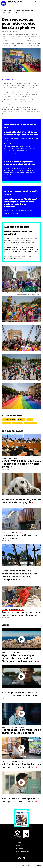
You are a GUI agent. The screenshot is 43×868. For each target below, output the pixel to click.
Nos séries (19, 849)
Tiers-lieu (4, 533)
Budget (15, 458)
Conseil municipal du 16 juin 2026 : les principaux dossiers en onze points (21, 464)
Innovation (5, 610)
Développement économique (17, 610)
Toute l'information (22, 852)
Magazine (19, 846)
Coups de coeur (6, 690)
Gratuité (30, 420)
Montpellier (17, 76)
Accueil (4, 11)
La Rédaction (37, 865)
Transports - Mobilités (9, 420)
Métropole (21, 420)
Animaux (4, 497)
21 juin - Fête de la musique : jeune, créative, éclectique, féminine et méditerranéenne (19, 658)
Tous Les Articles (14, 11)
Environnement (17, 423)
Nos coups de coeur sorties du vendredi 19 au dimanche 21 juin (20, 694)
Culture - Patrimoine (30, 423)
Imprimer (15, 32)
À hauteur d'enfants (7, 568)
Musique (4, 653)
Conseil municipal (6, 458)
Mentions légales (25, 865)
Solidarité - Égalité (7, 76)
